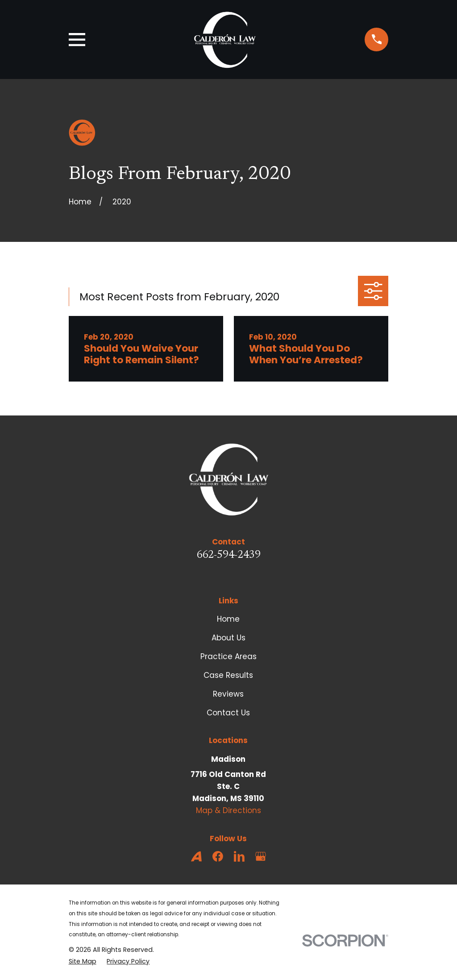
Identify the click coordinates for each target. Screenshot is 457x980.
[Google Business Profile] (261, 856)
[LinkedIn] (239, 856)
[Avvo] (196, 856)
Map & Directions (228, 810)
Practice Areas (228, 656)
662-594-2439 (228, 555)
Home (228, 619)
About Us (228, 638)
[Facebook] (218, 856)
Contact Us (228, 713)
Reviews (228, 694)
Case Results (228, 675)
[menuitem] (83, 961)
